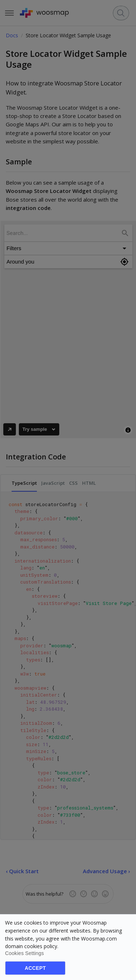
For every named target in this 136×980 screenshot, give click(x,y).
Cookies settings (24, 953)
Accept (35, 968)
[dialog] (68, 947)
